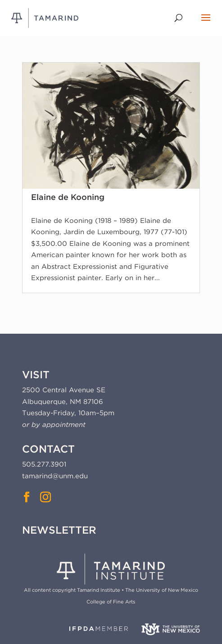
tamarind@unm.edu (55, 476)
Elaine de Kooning (68, 197)
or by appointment (54, 425)
